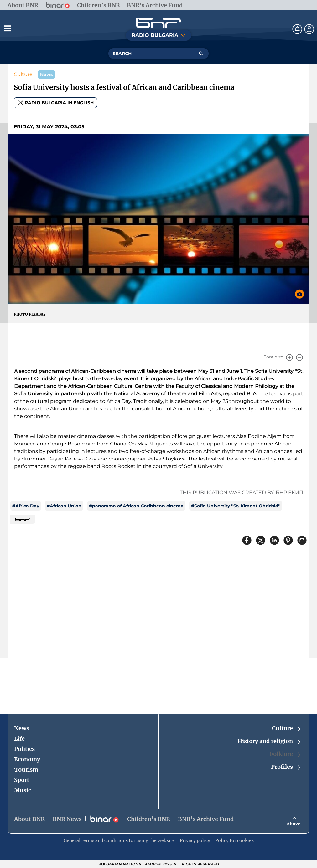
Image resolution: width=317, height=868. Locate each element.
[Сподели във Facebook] (247, 540)
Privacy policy (195, 840)
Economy (27, 759)
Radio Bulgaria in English (55, 103)
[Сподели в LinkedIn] (274, 540)
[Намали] (299, 357)
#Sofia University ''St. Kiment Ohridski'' (236, 506)
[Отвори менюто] (8, 28)
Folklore (286, 754)
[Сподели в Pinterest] (288, 540)
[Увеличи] (289, 357)
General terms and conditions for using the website (119, 840)
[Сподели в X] (261, 540)
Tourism (26, 770)
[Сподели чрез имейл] (302, 540)
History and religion (270, 741)
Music (23, 790)
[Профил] (309, 29)
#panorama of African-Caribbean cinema (136, 506)
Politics (24, 749)
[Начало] (158, 23)
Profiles (286, 767)
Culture (23, 74)
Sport (22, 780)
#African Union (64, 506)
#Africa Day (26, 506)
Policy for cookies (234, 840)
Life (19, 739)
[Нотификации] (297, 29)
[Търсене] (201, 54)
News (22, 728)
